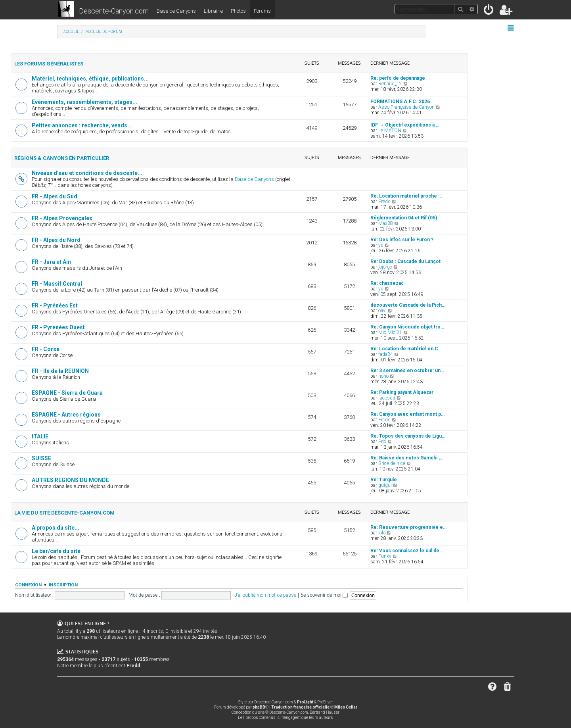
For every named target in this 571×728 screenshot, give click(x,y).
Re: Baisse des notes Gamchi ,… (407, 458)
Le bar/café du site (56, 551)
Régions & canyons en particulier (62, 158)
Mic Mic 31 (390, 332)
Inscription (63, 585)
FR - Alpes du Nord (56, 240)
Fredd (384, 202)
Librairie (213, 11)
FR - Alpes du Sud (55, 196)
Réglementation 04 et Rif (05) (404, 218)
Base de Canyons (176, 11)
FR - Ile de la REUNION (60, 371)
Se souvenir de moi (324, 595)
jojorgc (385, 267)
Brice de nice (392, 463)
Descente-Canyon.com (114, 11)
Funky (385, 556)
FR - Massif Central (57, 284)
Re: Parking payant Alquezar (402, 392)
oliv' (382, 311)
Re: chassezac (387, 283)
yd (381, 245)
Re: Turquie (384, 480)
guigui (385, 485)
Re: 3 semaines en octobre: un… (407, 371)
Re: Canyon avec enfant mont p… (407, 414)
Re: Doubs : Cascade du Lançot (405, 261)
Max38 (386, 223)
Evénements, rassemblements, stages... (84, 102)
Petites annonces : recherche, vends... (82, 125)
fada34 (386, 354)
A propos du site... (56, 528)
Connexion (28, 585)
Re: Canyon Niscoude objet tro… (407, 327)
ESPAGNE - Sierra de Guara (67, 393)
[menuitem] (489, 11)
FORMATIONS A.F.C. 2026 (400, 102)
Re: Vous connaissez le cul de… (407, 551)
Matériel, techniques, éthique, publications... (90, 79)
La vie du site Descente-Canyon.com (64, 513)
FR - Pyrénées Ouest (58, 327)
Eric (382, 442)
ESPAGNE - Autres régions (66, 415)
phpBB (259, 707)
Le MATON (390, 131)
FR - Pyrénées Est (55, 305)
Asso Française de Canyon (406, 107)
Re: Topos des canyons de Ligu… (408, 436)
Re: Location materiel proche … (406, 196)
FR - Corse (46, 349)
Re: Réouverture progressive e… (408, 527)
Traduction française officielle (300, 707)
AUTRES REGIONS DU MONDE (70, 480)
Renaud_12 (390, 84)
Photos (238, 11)
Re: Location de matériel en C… (406, 349)
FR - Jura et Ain (51, 262)
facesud (387, 398)
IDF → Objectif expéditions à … (405, 125)
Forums (262, 11)
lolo (382, 533)
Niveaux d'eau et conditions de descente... (87, 173)
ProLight (305, 702)
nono (383, 376)
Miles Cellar (346, 707)
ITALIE (40, 436)
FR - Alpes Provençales (62, 218)
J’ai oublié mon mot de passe (265, 595)
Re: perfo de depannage (398, 78)
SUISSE (41, 458)
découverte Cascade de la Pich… (408, 305)
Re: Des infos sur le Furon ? (402, 240)
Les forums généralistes (49, 64)
